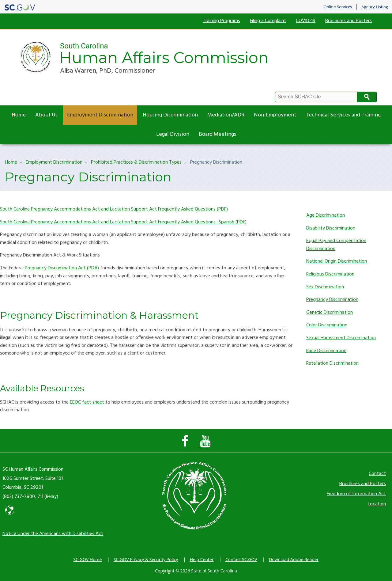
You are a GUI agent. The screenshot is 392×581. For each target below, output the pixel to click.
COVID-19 (306, 21)
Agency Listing (375, 7)
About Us (46, 115)
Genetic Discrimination (330, 313)
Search (367, 97)
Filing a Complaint (268, 21)
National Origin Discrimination (337, 261)
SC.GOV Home (88, 559)
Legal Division (173, 134)
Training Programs (221, 21)
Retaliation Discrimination (332, 363)
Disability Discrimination (331, 228)
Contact (377, 474)
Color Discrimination (327, 325)
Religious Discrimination (330, 274)
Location (377, 504)
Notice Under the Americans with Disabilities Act (53, 534)
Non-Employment (275, 115)
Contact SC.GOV (241, 559)
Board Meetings (217, 134)
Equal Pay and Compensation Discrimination (336, 245)
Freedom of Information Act (356, 494)
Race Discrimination (326, 351)
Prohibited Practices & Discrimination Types (136, 162)
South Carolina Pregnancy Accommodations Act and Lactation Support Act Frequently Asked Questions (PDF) (114, 209)
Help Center (202, 559)
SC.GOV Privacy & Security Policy (146, 559)
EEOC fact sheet (87, 402)
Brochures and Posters (349, 21)
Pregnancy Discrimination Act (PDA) (62, 268)
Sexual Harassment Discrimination (341, 338)
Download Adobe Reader (294, 559)
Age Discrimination (326, 215)
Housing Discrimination (170, 115)
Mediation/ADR (226, 115)
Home (19, 115)
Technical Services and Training (343, 115)
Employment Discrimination (100, 115)
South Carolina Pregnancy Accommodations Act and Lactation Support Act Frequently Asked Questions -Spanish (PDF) (123, 222)
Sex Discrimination (325, 287)
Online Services (338, 7)
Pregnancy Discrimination (332, 300)
